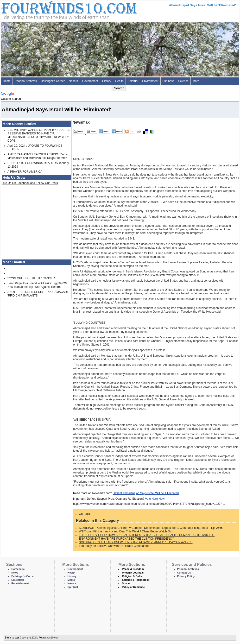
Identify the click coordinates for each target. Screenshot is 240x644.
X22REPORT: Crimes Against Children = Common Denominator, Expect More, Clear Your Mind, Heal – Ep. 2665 (151, 528)
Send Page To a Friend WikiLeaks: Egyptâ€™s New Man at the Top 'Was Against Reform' (37, 285)
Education (18, 580)
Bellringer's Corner (53, 81)
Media (71, 580)
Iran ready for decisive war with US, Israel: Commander (114, 546)
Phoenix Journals (133, 573)
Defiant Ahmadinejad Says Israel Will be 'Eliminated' (146, 493)
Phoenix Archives (26, 81)
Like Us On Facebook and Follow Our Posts (30, 183)
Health (119, 81)
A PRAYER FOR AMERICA (25, 172)
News (15, 573)
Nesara (73, 81)
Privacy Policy (186, 576)
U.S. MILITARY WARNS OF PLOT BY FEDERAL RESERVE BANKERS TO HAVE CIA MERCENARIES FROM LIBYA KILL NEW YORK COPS (39, 135)
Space (126, 583)
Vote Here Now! (155, 499)
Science (183, 81)
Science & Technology (136, 580)
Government (90, 81)
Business (168, 81)
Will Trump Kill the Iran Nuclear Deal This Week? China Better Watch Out (126, 531)
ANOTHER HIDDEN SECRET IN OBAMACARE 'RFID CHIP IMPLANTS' (38, 294)
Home (7, 81)
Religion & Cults (132, 576)
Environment (150, 81)
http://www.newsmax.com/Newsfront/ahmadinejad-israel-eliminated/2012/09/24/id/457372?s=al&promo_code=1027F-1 (149, 504)
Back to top (12, 638)
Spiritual (133, 81)
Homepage (18, 569)
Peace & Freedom (133, 569)
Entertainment (20, 583)
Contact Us (184, 573)
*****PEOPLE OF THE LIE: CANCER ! (32, 278)
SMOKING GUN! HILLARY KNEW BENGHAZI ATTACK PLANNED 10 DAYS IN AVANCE (136, 542)
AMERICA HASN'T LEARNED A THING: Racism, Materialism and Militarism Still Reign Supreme (39, 156)
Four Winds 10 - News (49, 9)
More (196, 81)
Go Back (84, 514)
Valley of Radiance (133, 587)
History (107, 81)
